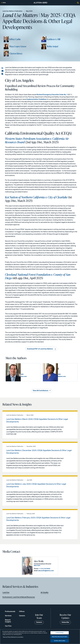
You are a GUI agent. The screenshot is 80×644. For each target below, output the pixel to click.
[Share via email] (2, 71)
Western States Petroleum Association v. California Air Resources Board (37, 140)
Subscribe (65, 622)
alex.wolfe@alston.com (46, 571)
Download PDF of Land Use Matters (40, 349)
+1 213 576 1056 (70, 373)
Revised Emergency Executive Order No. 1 (52, 95)
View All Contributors (41, 391)
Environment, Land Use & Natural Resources (19, 597)
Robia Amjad (52, 46)
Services (8, 616)
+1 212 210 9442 (44, 569)
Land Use (6, 592)
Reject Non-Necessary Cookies (60, 637)
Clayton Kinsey (16, 53)
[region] (40, 637)
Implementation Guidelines (37, 99)
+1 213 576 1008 (33, 373)
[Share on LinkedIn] (2, 68)
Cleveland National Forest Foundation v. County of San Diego (38, 276)
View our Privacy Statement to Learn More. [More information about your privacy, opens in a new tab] (13, 637)
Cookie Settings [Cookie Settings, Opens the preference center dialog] (60, 633)
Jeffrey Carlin (15, 39)
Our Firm (8, 626)
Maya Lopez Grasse (18, 46)
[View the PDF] (2, 74)
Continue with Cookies (60, 641)
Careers (22, 616)
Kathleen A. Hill (54, 39)
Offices (22, 611)
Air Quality (44, 592)
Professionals (10, 611)
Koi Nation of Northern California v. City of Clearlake (36, 197)
